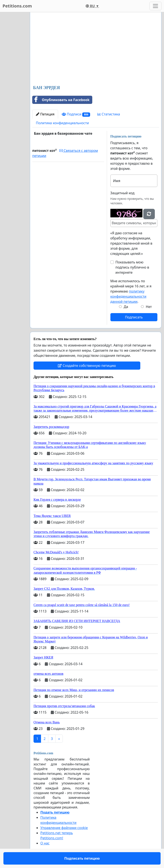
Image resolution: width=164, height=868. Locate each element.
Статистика (109, 114)
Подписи (76, 114)
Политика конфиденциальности (62, 123)
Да (126, 307)
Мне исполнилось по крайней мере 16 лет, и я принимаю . (131, 291)
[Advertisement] (96, 49)
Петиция (45, 114)
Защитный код (122, 193)
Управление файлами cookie (64, 828)
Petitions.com (17, 6)
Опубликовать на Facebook (61, 100)
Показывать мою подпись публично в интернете (132, 267)
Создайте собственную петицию (87, 366)
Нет (149, 307)
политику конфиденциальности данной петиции (128, 296)
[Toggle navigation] (155, 6)
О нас (45, 843)
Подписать (134, 317)
